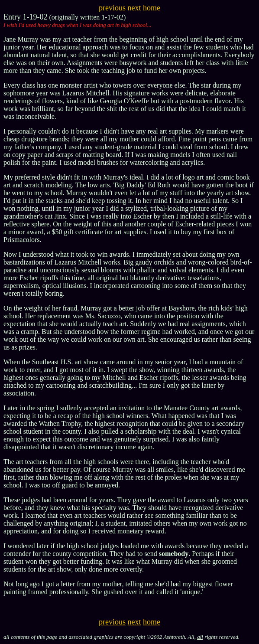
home (152, 8)
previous (112, 8)
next (134, 8)
